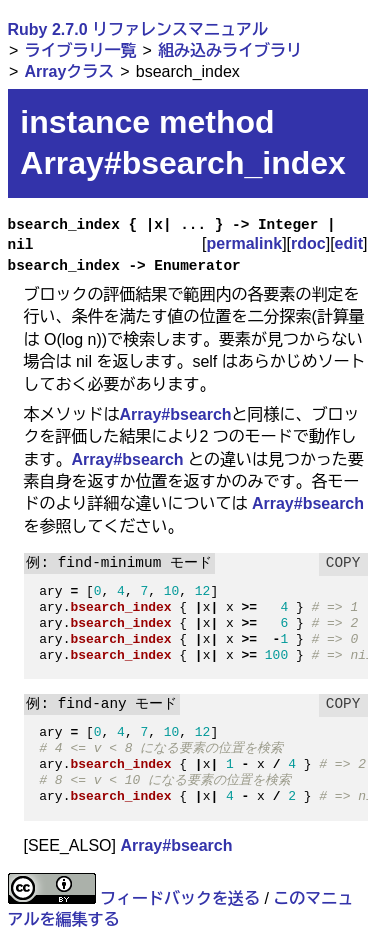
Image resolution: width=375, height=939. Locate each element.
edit (349, 243)
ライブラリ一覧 (80, 50)
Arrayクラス (69, 71)
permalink (245, 243)
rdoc (308, 243)
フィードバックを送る (180, 898)
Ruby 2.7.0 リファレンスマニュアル (138, 29)
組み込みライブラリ (230, 50)
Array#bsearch (176, 414)
